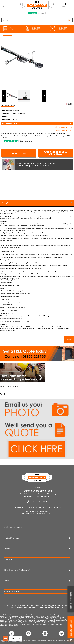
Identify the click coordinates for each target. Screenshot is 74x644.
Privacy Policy (57, 607)
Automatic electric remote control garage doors (50, 618)
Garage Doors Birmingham (8, 618)
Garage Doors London (27, 623)
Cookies (40, 607)
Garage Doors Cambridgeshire (60, 619)
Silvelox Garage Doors (7, 619)
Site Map (48, 607)
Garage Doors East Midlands (28, 621)
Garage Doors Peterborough (27, 620)
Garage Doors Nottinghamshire (36, 624)
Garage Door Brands (6, 624)
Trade (71, 600)
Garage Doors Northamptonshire (29, 616)
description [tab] (37, 203)
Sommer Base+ (8, 35)
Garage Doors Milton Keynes (9, 620)
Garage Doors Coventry (60, 620)
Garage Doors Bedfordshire (26, 618)
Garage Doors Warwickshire (49, 616)
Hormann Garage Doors (22, 615)
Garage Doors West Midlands (9, 621)
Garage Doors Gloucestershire (9, 625)
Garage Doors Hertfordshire (47, 621)
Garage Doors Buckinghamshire (10, 623)
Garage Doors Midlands (45, 620)
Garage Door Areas (20, 624)
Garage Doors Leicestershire (24, 619)
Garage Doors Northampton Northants (42, 615)
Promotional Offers (9, 386)
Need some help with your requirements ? (29, 164)
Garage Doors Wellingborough (9, 616)
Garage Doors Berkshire (54, 624)
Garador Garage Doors (7, 615)
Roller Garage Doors (41, 623)
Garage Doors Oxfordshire (42, 619)
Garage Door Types (55, 623)
